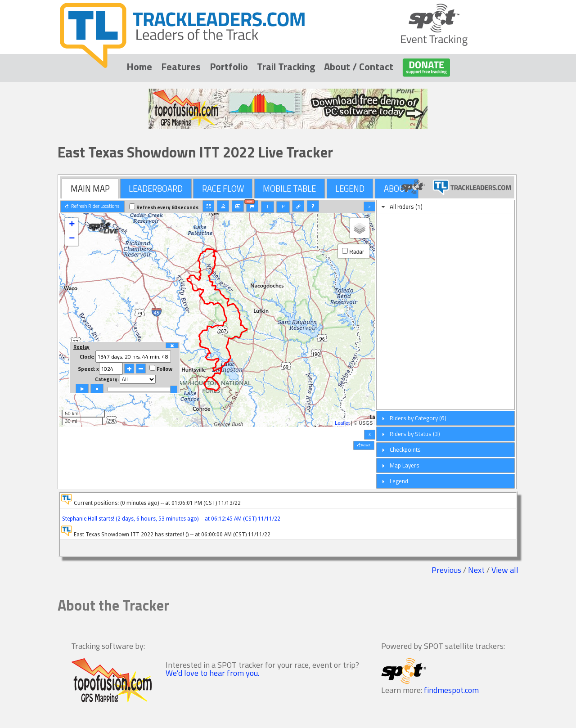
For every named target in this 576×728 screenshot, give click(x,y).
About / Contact (359, 67)
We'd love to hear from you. (212, 673)
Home (139, 67)
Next (476, 570)
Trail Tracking (286, 67)
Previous (446, 570)
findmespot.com (451, 690)
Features (181, 67)
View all (505, 570)
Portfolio (229, 67)
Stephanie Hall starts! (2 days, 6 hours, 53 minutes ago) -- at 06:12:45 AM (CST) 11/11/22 (171, 519)
